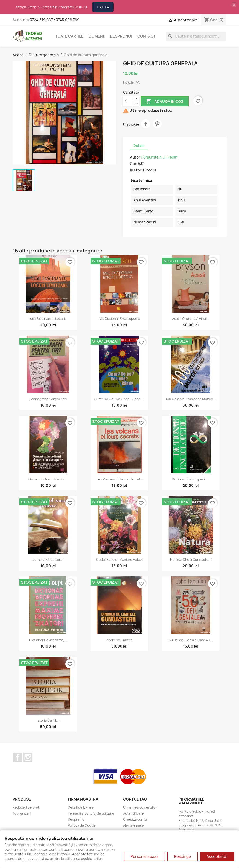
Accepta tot (217, 856)
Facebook (18, 757)
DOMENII (97, 36)
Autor (135, 157)
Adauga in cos (165, 101)
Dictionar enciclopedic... (191, 479)
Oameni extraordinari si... (48, 479)
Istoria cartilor (48, 720)
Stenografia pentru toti (48, 399)
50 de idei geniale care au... (191, 640)
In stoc (136, 170)
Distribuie (146, 124)
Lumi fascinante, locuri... (48, 319)
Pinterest (157, 124)
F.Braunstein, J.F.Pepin (159, 157)
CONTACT (147, 36)
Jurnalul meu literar (48, 560)
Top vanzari (22, 813)
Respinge (183, 856)
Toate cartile (69, 36)
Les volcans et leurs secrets (119, 479)
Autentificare (133, 813)
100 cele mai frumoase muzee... (191, 399)
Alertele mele (133, 825)
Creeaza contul (135, 819)
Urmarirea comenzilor (140, 807)
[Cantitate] (129, 101)
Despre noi (121, 36)
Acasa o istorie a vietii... (191, 319)
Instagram (28, 757)
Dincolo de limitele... (119, 640)
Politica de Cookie (82, 825)
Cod (134, 164)
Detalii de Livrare (81, 807)
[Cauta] (196, 36)
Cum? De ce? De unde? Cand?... (119, 399)
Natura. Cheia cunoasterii (191, 560)
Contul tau (135, 799)
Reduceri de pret (26, 807)
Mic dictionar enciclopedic (119, 319)
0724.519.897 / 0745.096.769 (55, 20)
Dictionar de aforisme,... (48, 640)
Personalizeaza (145, 856)
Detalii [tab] (139, 146)
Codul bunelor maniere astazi (119, 560)
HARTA (103, 7)
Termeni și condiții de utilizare (91, 813)
